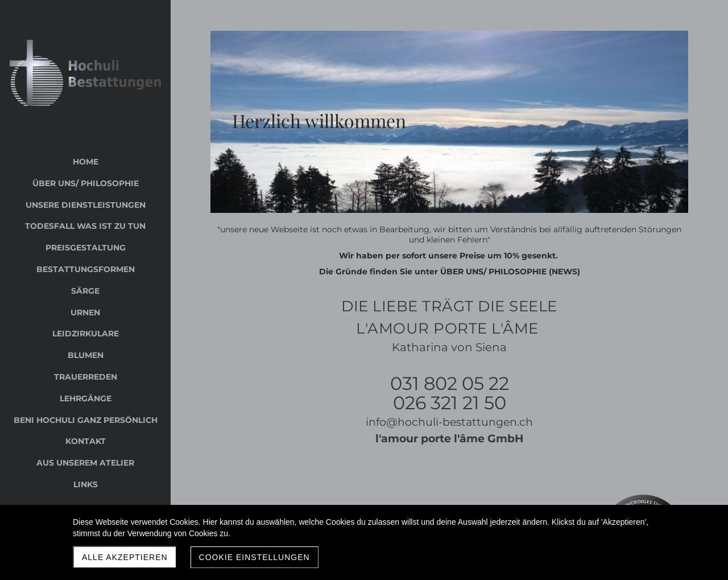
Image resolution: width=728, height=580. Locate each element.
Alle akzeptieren (125, 557)
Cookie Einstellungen (255, 557)
